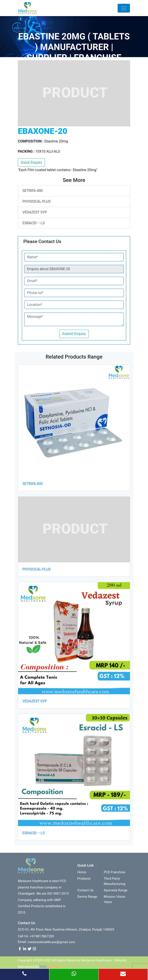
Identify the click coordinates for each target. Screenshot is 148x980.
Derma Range (87, 899)
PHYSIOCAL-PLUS (37, 201)
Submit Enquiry (74, 334)
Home (82, 874)
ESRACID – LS (34, 223)
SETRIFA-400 (33, 191)
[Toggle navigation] (124, 8)
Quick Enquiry (31, 162)
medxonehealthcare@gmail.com (52, 944)
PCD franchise (115, 874)
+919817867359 (42, 939)
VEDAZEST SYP (35, 212)
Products (84, 881)
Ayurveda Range (116, 892)
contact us (85, 892)
